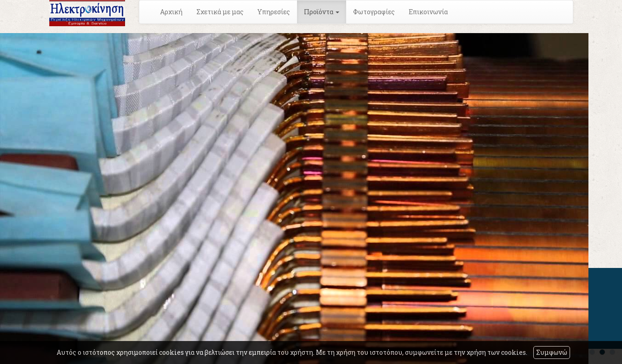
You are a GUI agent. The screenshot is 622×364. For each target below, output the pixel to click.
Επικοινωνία (428, 12)
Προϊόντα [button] (322, 12)
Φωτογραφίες (374, 12)
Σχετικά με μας (220, 12)
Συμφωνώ (552, 352)
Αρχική (171, 12)
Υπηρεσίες (274, 12)
